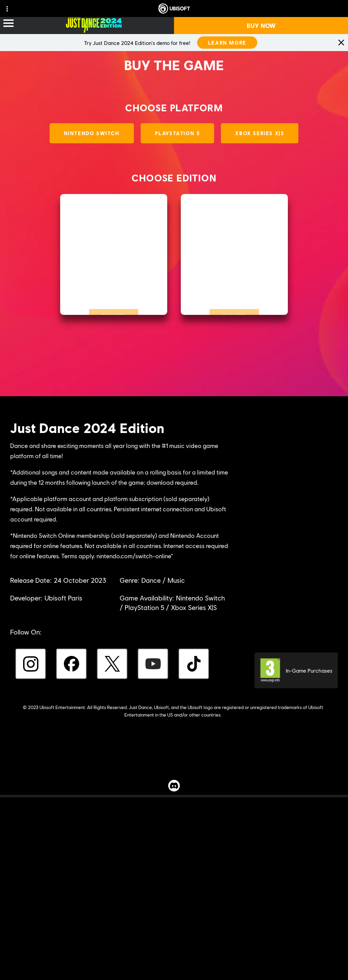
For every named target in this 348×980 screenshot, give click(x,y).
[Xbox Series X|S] (260, 133)
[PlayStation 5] (178, 133)
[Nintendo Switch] (92, 133)
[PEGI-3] (296, 668)
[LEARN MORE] (227, 43)
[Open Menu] (8, 24)
